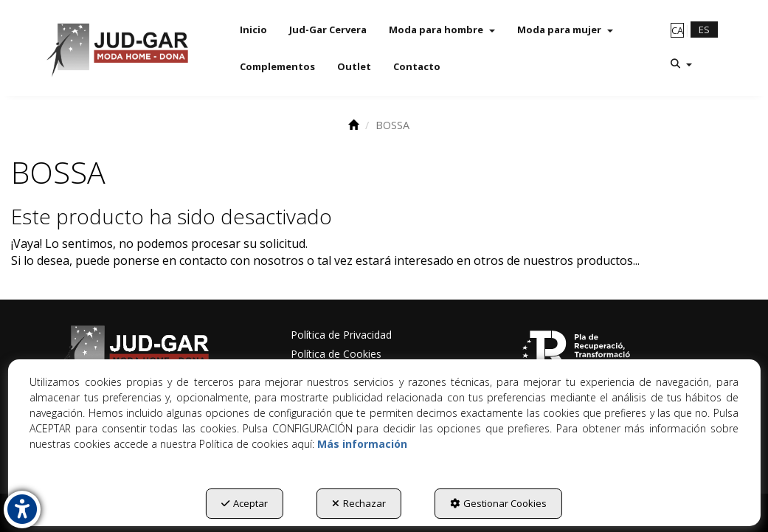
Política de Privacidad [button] (341, 335)
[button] (117, 48)
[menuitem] (253, 30)
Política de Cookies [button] (336, 354)
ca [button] (677, 30)
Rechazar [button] (359, 503)
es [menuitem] (704, 30)
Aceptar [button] (245, 503)
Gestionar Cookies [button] (498, 503)
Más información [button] (362, 444)
